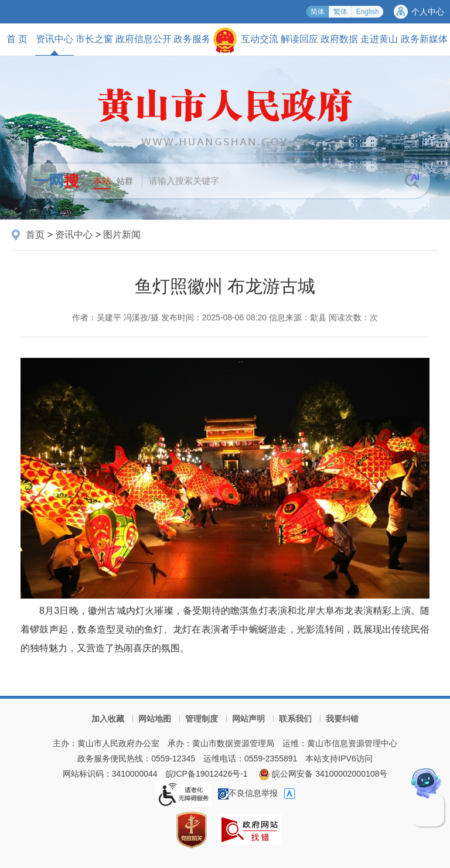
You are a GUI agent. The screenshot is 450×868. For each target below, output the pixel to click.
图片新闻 (122, 235)
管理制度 (202, 719)
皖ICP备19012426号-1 (207, 774)
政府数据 (339, 39)
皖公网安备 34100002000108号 (323, 774)
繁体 (340, 12)
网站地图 (155, 719)
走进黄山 (379, 39)
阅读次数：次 (353, 317)
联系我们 (295, 719)
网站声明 (248, 719)
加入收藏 (108, 719)
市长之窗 (94, 39)
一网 (56, 181)
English (368, 12)
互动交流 (260, 39)
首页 (35, 235)
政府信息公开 (144, 39)
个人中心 (428, 12)
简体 (318, 12)
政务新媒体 (424, 39)
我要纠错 (342, 719)
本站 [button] (102, 181)
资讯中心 (54, 45)
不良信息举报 (248, 793)
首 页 (17, 39)
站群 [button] (125, 181)
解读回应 (299, 39)
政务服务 (192, 39)
